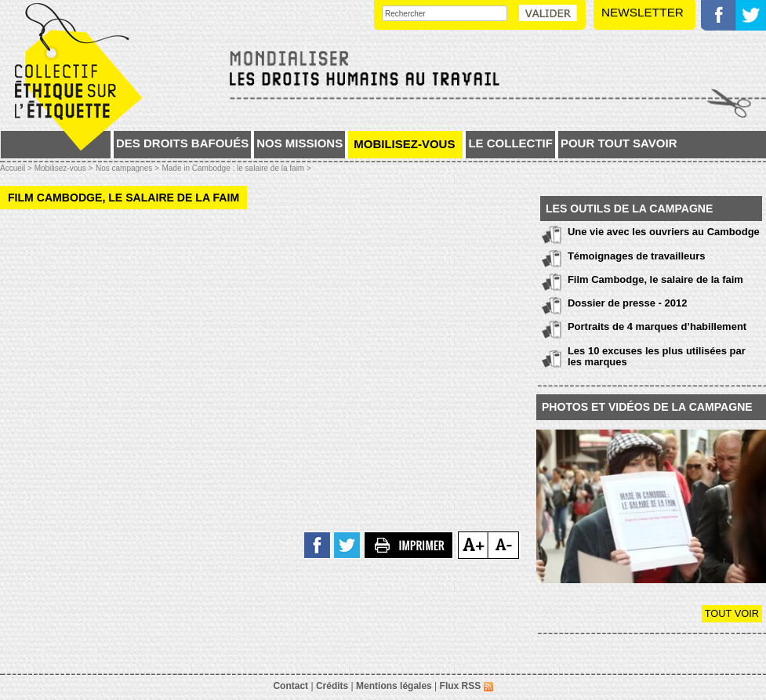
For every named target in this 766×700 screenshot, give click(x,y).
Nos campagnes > (127, 168)
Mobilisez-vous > (64, 168)
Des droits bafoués (182, 143)
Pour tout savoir (619, 143)
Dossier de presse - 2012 (627, 303)
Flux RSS (466, 686)
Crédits (332, 686)
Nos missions (300, 143)
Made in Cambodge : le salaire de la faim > (236, 168)
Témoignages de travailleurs (637, 256)
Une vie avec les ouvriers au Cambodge (664, 232)
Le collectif (510, 143)
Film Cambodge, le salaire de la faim (655, 279)
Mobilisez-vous (404, 144)
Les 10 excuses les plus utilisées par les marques (657, 356)
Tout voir (732, 613)
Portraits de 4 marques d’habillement (657, 326)
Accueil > (17, 168)
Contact (290, 686)
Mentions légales (394, 686)
